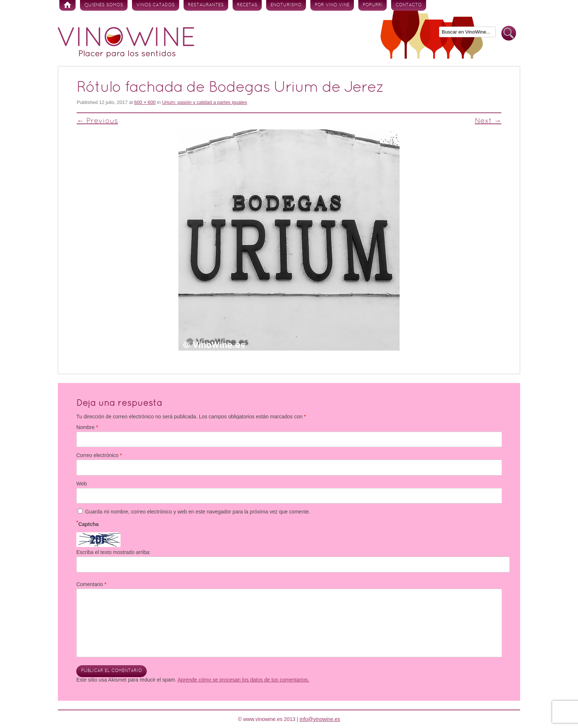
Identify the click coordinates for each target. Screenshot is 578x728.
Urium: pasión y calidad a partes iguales (205, 102)
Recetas (247, 5)
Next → (488, 121)
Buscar (509, 33)
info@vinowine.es (320, 719)
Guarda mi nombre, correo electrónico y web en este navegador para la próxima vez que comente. (198, 512)
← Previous (97, 121)
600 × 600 (145, 102)
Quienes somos (104, 5)
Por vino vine (332, 5)
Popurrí (372, 5)
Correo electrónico (99, 455)
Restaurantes (206, 5)
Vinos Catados (156, 5)
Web (82, 484)
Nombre (87, 427)
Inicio (67, 5)
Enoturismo (286, 5)
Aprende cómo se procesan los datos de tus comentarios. (243, 680)
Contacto (409, 5)
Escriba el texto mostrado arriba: (114, 552)
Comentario (91, 584)
